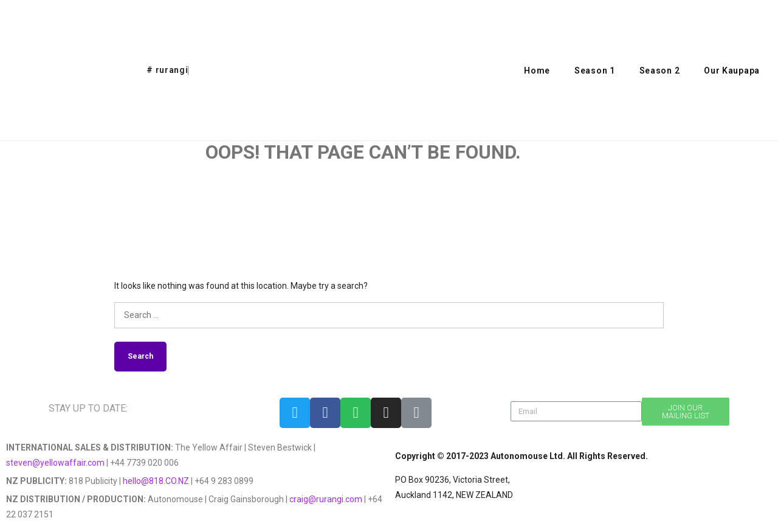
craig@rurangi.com (326, 499)
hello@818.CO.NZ (156, 481)
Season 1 (595, 71)
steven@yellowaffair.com (55, 463)
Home (537, 71)
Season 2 (660, 71)
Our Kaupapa (732, 71)
